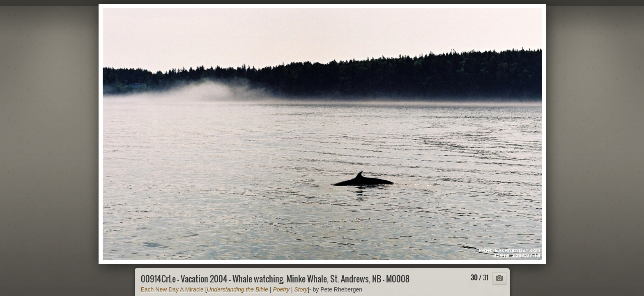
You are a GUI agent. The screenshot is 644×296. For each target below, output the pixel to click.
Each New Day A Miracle (172, 289)
